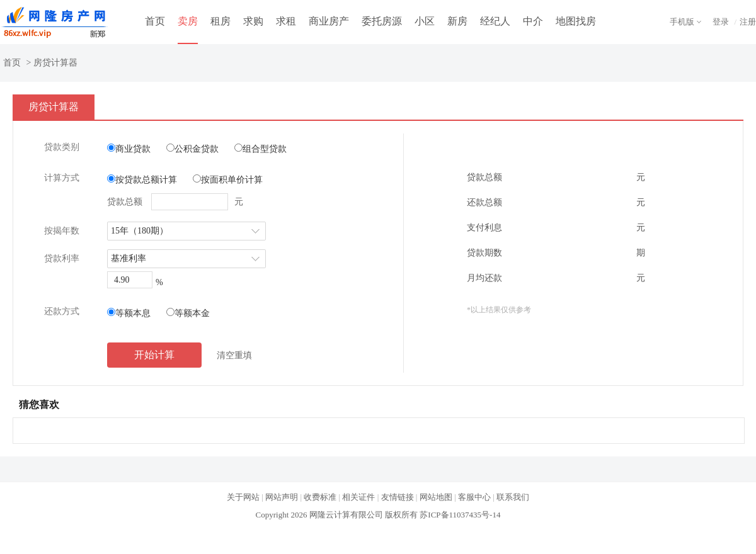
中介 (533, 21)
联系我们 (513, 497)
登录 (721, 22)
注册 (748, 22)
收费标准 (320, 497)
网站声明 (282, 497)
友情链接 (398, 497)
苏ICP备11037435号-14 (460, 515)
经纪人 (495, 21)
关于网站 (243, 497)
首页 (155, 21)
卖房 (188, 21)
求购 (253, 21)
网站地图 (436, 497)
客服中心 (474, 497)
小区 (425, 21)
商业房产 (329, 21)
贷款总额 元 (175, 202)
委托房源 (382, 21)
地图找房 (576, 21)
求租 (286, 21)
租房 (220, 21)
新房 (457, 21)
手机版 (682, 22)
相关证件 (358, 497)
